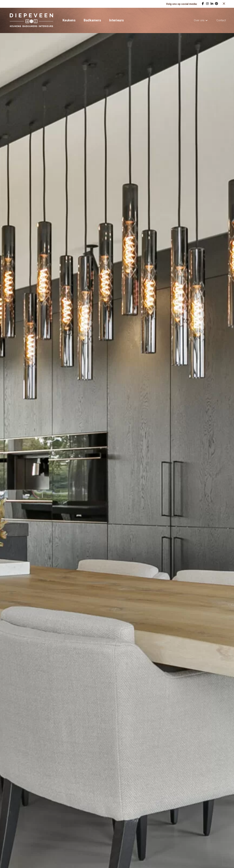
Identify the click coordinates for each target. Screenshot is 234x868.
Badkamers (92, 20)
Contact (221, 20)
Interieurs (117, 20)
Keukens (69, 20)
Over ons (199, 20)
